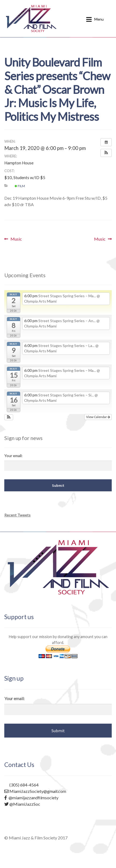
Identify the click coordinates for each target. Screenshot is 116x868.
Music (16, 239)
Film (20, 186)
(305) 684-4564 (21, 785)
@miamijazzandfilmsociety (31, 798)
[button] (106, 153)
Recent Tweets (17, 515)
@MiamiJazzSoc (22, 804)
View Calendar (98, 417)
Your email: (13, 456)
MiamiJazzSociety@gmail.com (35, 791)
